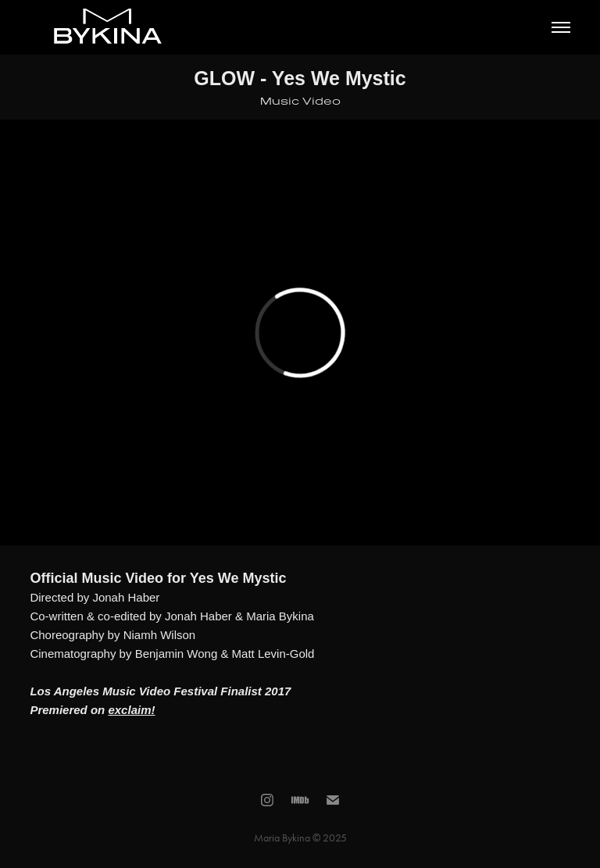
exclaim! (131, 710)
